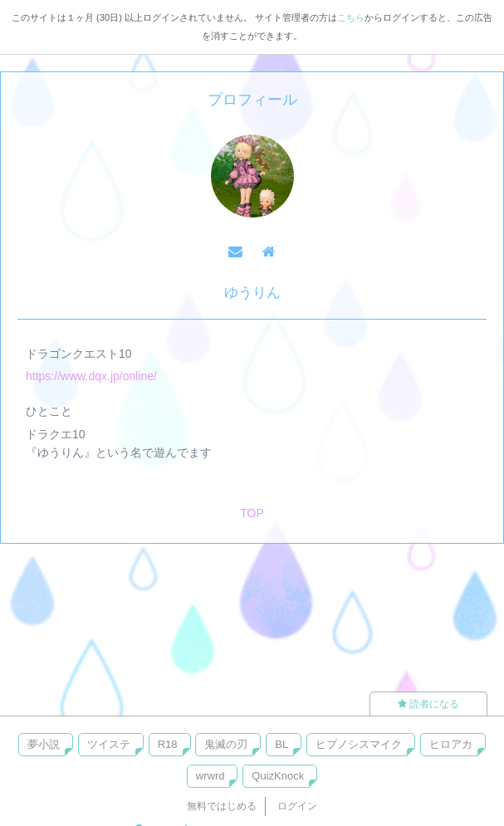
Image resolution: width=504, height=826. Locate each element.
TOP (252, 513)
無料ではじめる (222, 806)
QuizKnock (278, 776)
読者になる (428, 704)
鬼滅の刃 (226, 744)
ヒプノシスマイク (359, 744)
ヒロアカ (451, 744)
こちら (351, 17)
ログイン (297, 806)
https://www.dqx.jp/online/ (91, 376)
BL (281, 744)
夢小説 (44, 744)
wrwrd (210, 776)
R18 (168, 744)
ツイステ (109, 744)
